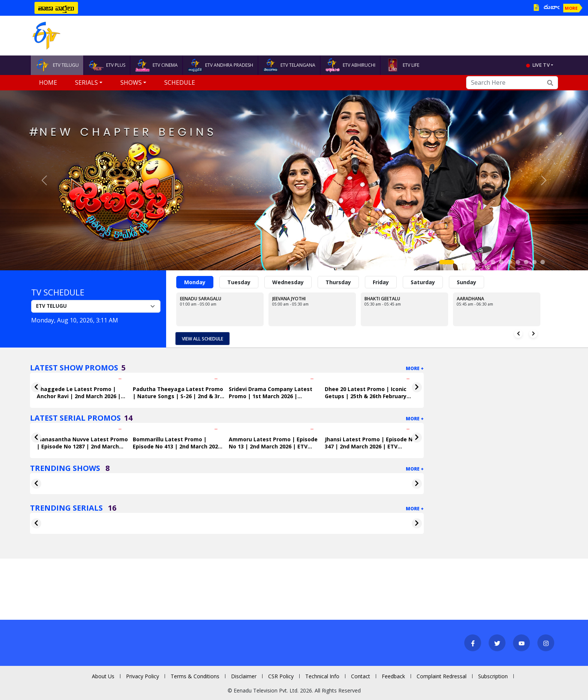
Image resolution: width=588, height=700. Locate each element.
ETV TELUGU (57, 65)
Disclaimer (244, 676)
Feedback (393, 676)
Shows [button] (131, 82)
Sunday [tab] (466, 282)
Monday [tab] (195, 282)
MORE (571, 8)
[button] (44, 180)
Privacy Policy (142, 676)
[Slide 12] (543, 262)
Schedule (180, 82)
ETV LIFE (402, 65)
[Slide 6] (493, 262)
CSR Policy (281, 676)
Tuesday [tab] (239, 282)
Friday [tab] (381, 282)
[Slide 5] (485, 262)
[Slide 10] (526, 262)
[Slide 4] (477, 262)
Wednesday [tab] (288, 282)
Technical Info (322, 676)
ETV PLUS (107, 65)
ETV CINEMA (156, 65)
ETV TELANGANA (289, 65)
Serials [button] (86, 82)
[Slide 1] (447, 262)
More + (415, 368)
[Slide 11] (534, 262)
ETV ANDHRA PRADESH (220, 65)
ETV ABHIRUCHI (350, 65)
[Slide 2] (460, 262)
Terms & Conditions (195, 676)
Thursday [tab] (338, 282)
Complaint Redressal (442, 676)
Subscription (493, 676)
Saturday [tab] (423, 282)
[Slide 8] (510, 262)
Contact (361, 676)
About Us (103, 676)
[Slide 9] (518, 262)
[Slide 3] (468, 262)
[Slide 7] (501, 262)
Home (48, 82)
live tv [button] (541, 65)
